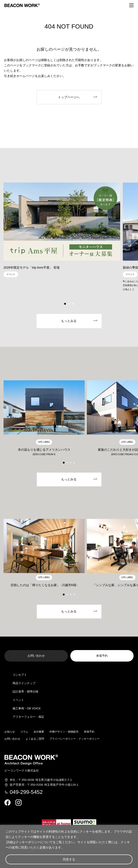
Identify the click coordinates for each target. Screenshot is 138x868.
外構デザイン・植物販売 (64, 732)
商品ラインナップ (24, 683)
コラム (24, 732)
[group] (62, 231)
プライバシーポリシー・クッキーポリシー (75, 739)
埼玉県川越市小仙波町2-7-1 (41, 780)
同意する (69, 859)
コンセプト (20, 675)
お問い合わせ (12, 739)
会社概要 (39, 732)
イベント (18, 700)
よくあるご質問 (35, 739)
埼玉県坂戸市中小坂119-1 (44, 785)
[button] (65, 304)
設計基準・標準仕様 (25, 692)
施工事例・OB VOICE (27, 708)
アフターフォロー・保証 (28, 717)
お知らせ (10, 732)
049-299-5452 (26, 792)
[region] (69, 846)
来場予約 (89, 732)
